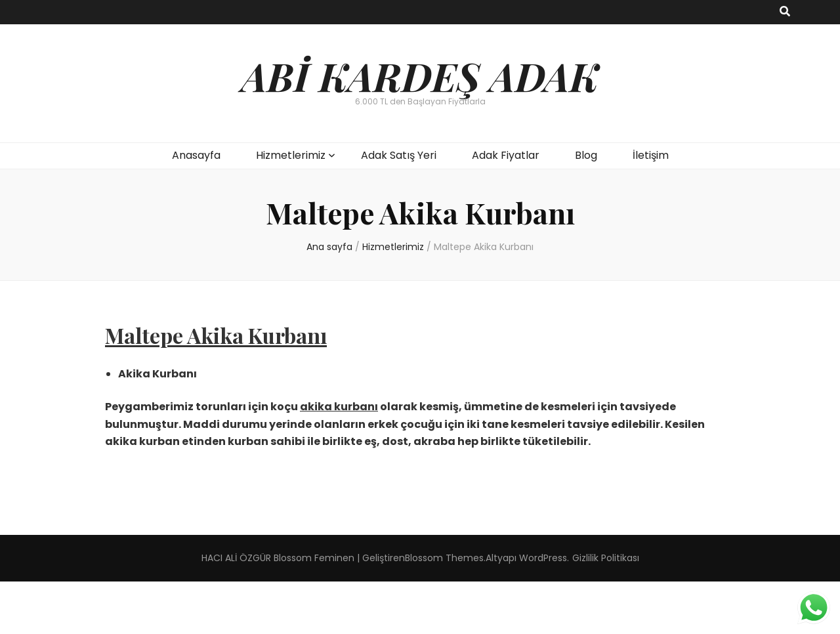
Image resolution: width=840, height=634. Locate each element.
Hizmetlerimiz (291, 155)
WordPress (543, 558)
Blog (586, 155)
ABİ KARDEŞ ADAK (420, 75)
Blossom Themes (444, 558)
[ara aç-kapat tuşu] (785, 12)
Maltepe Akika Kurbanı (216, 335)
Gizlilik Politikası (606, 558)
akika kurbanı (339, 407)
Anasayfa (196, 155)
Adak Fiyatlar (506, 155)
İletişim (651, 155)
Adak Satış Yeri (399, 155)
